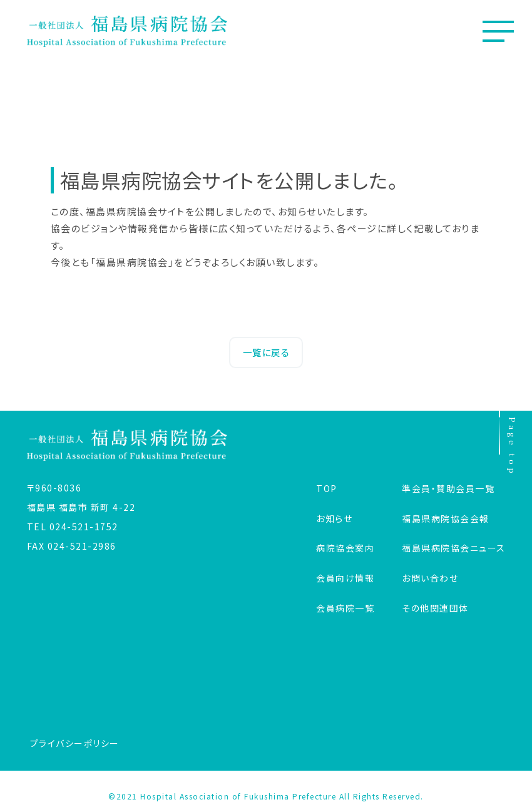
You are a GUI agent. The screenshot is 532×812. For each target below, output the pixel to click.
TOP (327, 488)
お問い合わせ (430, 578)
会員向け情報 (345, 578)
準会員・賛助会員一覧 (448, 488)
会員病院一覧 (345, 608)
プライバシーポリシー (75, 743)
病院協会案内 (345, 548)
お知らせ (334, 518)
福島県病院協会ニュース (454, 548)
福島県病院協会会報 (446, 518)
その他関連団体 (435, 608)
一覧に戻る (266, 352)
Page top (509, 444)
